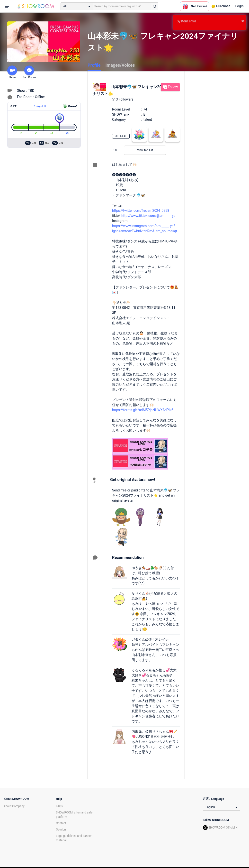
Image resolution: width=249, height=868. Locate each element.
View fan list (145, 150)
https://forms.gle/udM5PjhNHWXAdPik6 (143, 410)
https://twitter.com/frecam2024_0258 (141, 211)
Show (12, 72)
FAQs (59, 806)
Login (239, 6)
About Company (14, 806)
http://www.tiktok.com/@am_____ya (148, 216)
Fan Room (29, 72)
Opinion (61, 830)
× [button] (243, 21)
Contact (61, 823)
